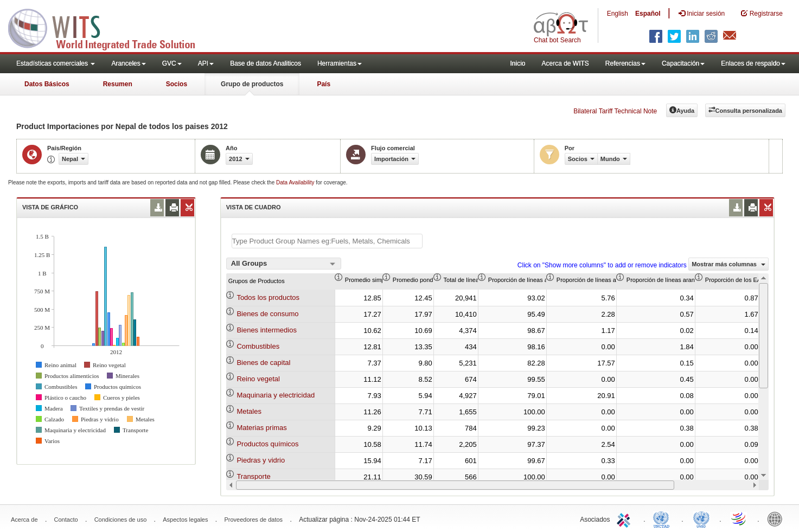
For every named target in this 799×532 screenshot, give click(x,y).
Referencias (625, 63)
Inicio (517, 63)
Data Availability (296, 182)
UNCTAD (663, 518)
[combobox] (284, 264)
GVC (172, 63)
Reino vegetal (258, 379)
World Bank (777, 518)
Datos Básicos (47, 84)
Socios (177, 84)
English (618, 14)
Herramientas (340, 63)
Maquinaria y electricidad (276, 395)
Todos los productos (268, 297)
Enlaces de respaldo (753, 63)
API (206, 63)
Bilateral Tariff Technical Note (615, 111)
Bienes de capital (263, 363)
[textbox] (327, 241)
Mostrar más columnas (728, 264)
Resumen (118, 84)
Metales (249, 411)
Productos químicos (267, 444)
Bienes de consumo (267, 314)
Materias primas (261, 428)
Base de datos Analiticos (266, 63)
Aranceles (128, 63)
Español (648, 14)
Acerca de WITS (565, 63)
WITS (108, 27)
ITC (625, 518)
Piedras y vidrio (261, 460)
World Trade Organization (739, 518)
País (324, 84)
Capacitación (683, 63)
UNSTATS (701, 518)
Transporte (253, 476)
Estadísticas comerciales (56, 63)
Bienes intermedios (267, 330)
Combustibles (258, 346)
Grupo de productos (252, 84)
